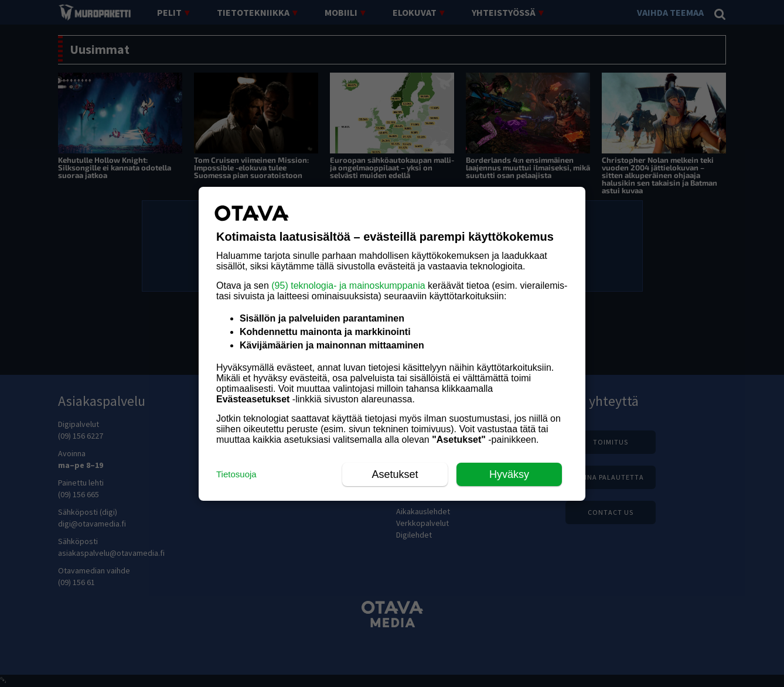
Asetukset (395, 474)
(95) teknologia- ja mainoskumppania (348, 286)
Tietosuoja (236, 474)
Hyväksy (509, 474)
